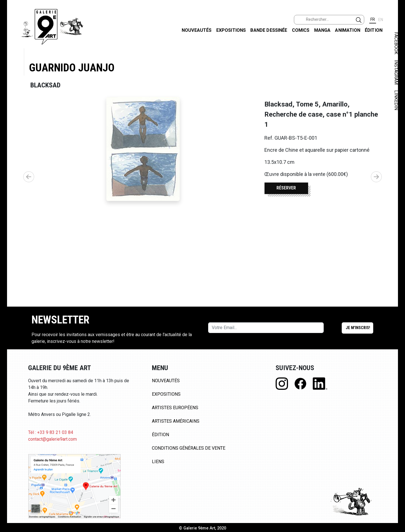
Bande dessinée (269, 30)
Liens (158, 462)
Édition (374, 30)
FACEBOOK (396, 43)
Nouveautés (197, 30)
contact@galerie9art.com (52, 439)
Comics (301, 30)
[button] (376, 177)
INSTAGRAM (396, 72)
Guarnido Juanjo (72, 68)
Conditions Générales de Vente (189, 448)
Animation (347, 30)
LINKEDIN (396, 100)
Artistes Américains (176, 421)
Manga (322, 30)
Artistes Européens (175, 408)
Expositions (231, 30)
